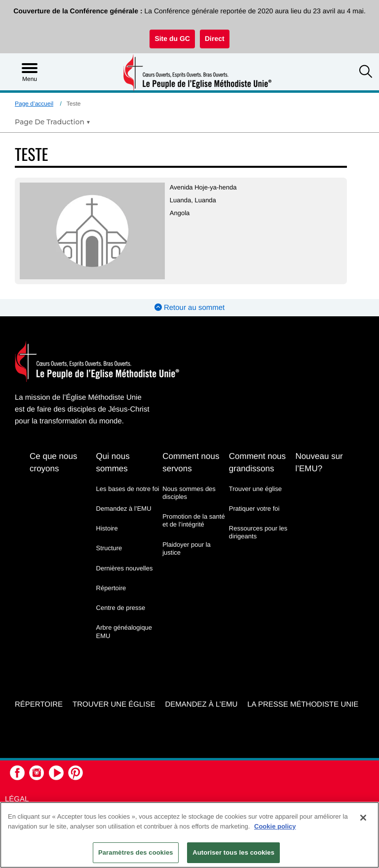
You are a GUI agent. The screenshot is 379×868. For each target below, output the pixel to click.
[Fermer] (363, 818)
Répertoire (111, 588)
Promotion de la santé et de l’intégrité (193, 520)
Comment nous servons (191, 462)
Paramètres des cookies (136, 852)
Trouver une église (255, 489)
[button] (366, 73)
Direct (215, 38)
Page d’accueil (34, 104)
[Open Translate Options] (53, 122)
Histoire (107, 528)
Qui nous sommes (113, 462)
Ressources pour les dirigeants (258, 532)
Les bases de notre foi (128, 489)
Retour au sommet (190, 308)
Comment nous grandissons (257, 462)
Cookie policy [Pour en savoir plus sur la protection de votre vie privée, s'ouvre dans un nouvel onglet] (275, 826)
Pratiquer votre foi (254, 509)
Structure (109, 548)
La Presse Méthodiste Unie (303, 704)
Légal (17, 799)
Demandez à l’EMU (124, 509)
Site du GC (172, 38)
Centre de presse (121, 608)
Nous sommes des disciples (189, 493)
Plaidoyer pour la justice (187, 548)
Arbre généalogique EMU (124, 631)
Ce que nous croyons (53, 462)
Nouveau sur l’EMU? (319, 462)
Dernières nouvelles (125, 568)
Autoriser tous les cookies (233, 852)
